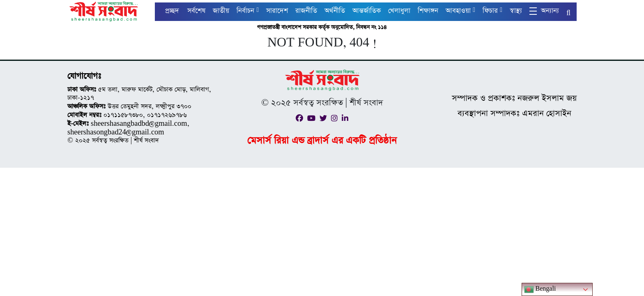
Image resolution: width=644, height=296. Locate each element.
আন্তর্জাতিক (367, 11)
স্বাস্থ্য (516, 11)
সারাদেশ (277, 11)
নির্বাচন (245, 11)
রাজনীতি (306, 11)
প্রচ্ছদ (172, 11)
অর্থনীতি (335, 11)
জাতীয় (221, 11)
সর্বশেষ (196, 11)
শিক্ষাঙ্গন (428, 11)
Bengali (540, 289)
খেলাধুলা (399, 11)
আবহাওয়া (458, 11)
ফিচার (490, 11)
